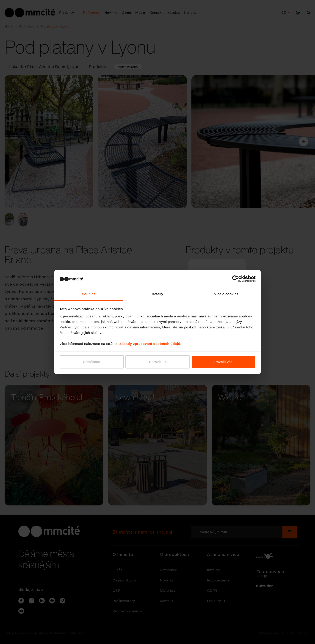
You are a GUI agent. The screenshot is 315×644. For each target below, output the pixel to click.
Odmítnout (92, 362)
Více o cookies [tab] (226, 294)
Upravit (158, 362)
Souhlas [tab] (89, 294)
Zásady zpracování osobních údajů (150, 344)
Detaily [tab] (157, 294)
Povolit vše (223, 362)
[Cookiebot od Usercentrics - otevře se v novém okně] (236, 279)
